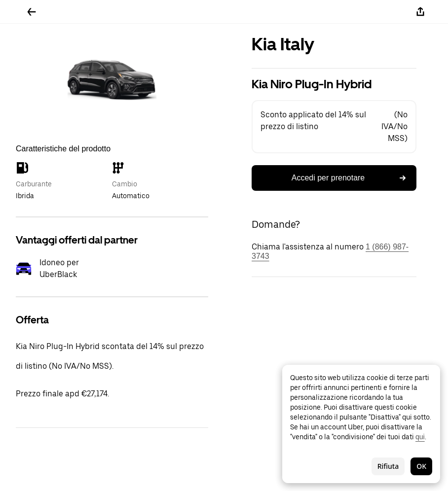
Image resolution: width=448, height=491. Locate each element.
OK (421, 466)
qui (420, 437)
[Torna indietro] (32, 12)
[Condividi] (420, 12)
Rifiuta (388, 466)
